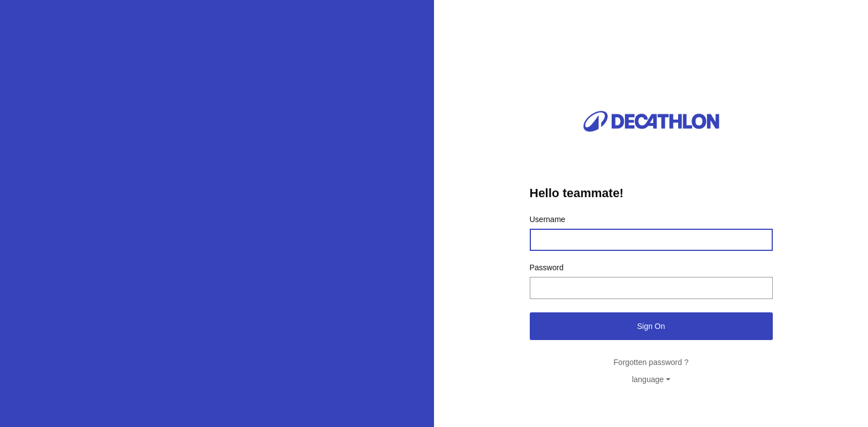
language (648, 379)
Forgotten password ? (651, 362)
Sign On (651, 326)
